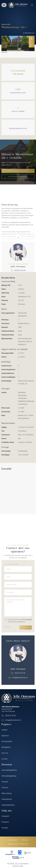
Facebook (5, 822)
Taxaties (5, 782)
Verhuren (5, 787)
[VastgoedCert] (10, 853)
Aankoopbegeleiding (9, 770)
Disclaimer (12, 840)
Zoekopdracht (7, 799)
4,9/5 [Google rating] (28, 853)
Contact (4, 759)
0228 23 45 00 (10, 715)
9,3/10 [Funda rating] (18, 858)
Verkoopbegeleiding (9, 776)
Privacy (25, 840)
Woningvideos (7, 741)
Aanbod (4, 730)
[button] (18, 51)
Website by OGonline (18, 844)
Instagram (5, 816)
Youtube (5, 828)
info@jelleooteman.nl (13, 720)
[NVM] (20, 853)
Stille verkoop (6, 793)
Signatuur (5, 736)
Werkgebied (6, 747)
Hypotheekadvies (8, 805)
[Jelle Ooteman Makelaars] (18, 5)
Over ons (5, 753)
